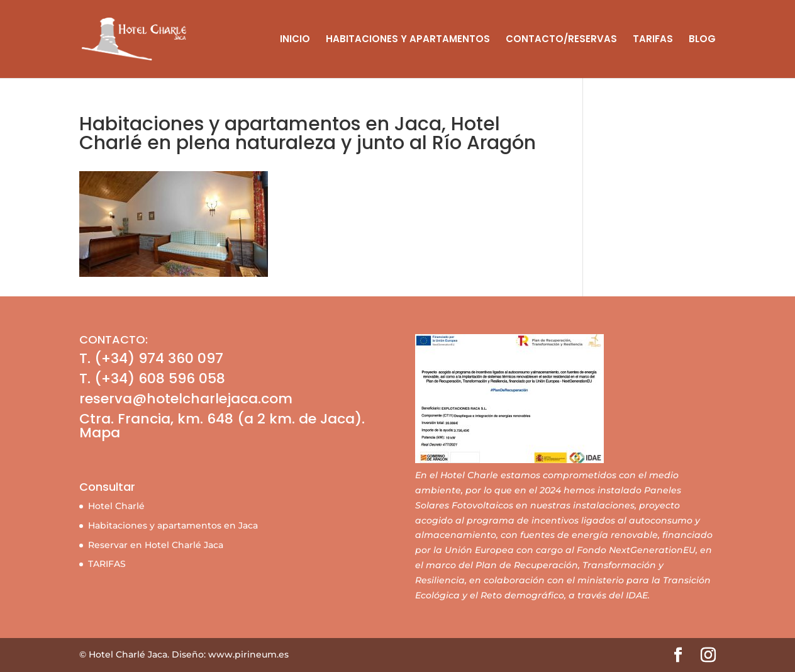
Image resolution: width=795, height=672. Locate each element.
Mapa (100, 433)
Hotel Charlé (116, 506)
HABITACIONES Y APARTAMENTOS (408, 40)
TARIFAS (653, 40)
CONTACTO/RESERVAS (561, 40)
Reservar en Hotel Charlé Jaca (156, 545)
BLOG (702, 40)
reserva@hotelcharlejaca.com (186, 399)
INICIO (295, 40)
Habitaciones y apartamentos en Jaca (173, 525)
